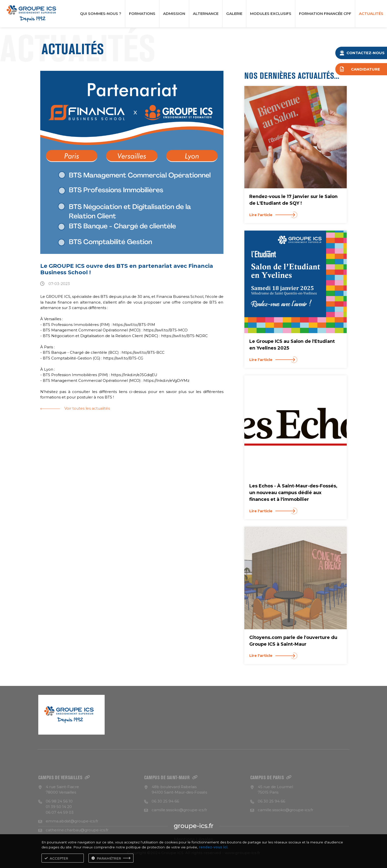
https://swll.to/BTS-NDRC (184, 336)
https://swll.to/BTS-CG (123, 358)
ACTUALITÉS (371, 14)
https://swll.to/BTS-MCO (166, 330)
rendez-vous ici (213, 847)
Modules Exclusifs (271, 14)
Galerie (234, 14)
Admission (174, 14)
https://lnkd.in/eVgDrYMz (166, 380)
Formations (142, 14)
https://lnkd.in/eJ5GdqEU (134, 375)
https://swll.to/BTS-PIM (134, 325)
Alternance (206, 14)
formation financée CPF (325, 14)
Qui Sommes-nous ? (101, 14)
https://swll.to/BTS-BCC (143, 352)
